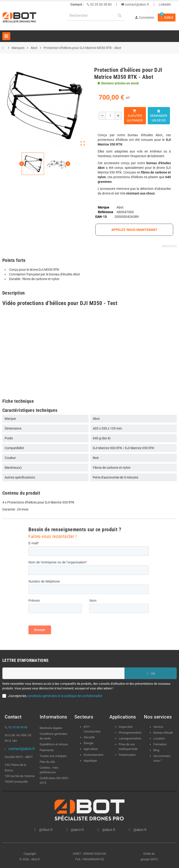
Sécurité (89, 737)
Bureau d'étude (163, 733)
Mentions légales (51, 728)
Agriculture (91, 749)
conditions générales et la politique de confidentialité (65, 696)
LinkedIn (165, 4)
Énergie (89, 743)
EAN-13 (101, 217)
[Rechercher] (96, 16)
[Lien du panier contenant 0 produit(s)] (167, 17)
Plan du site (47, 762)
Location (159, 738)
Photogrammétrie (130, 733)
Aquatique (90, 761)
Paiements (47, 750)
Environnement (93, 755)
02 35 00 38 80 (101, 4)
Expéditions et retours (54, 744)
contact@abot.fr (137, 4)
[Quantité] (110, 116)
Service (159, 727)
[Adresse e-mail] (63, 673)
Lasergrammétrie (130, 738)
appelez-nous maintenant (134, 230)
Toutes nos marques (53, 756)
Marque (104, 207)
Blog (156, 750)
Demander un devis (159, 116)
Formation (160, 744)
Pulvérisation (127, 755)
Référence (106, 212)
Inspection (126, 727)
